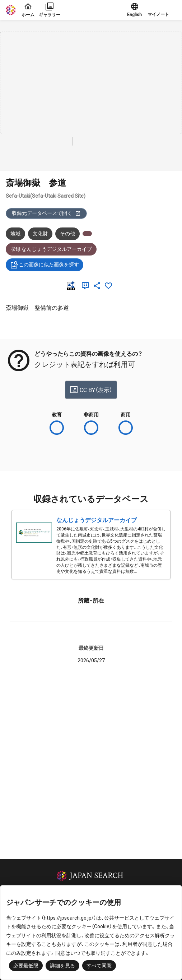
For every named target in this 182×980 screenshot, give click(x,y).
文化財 (40, 234)
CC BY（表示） (91, 390)
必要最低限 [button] (26, 966)
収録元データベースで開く (46, 213)
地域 (15, 234)
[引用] (87, 286)
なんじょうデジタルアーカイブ (97, 520)
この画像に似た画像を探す (45, 265)
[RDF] (73, 286)
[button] (162, 10)
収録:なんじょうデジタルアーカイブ (51, 249)
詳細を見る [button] (62, 966)
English (134, 10)
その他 (67, 234)
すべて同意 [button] (99, 966)
